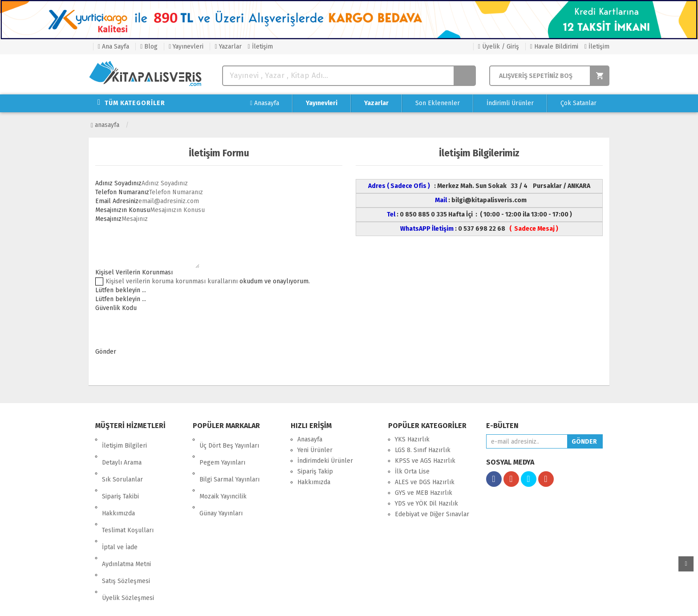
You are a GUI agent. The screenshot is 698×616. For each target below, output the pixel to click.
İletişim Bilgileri (124, 439)
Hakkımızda (118, 482)
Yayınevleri (186, 47)
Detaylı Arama (122, 450)
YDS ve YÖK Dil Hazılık (426, 504)
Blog (149, 47)
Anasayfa (265, 103)
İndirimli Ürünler (510, 103)
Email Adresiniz (117, 201)
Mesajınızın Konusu (123, 210)
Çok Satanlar (578, 103)
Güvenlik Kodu (116, 308)
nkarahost (310, 602)
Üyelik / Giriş (499, 47)
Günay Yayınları (221, 482)
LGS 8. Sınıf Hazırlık (423, 450)
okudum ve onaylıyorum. (208, 281)
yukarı (686, 564)
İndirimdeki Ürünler (325, 461)
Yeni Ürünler (315, 450)
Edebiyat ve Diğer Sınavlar (432, 514)
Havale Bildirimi (554, 47)
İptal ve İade (120, 504)
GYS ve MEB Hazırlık (424, 493)
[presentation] (163, 330)
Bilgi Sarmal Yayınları (229, 461)
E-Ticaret (340, 602)
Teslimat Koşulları (128, 493)
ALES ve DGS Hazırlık (425, 482)
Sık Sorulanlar (122, 461)
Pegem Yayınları (222, 450)
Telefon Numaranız (122, 192)
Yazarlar (228, 47)
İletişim (260, 47)
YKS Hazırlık (412, 439)
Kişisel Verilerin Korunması (134, 272)
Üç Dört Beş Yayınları (229, 439)
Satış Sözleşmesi (126, 525)
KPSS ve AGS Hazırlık (425, 461)
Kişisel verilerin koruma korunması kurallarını (172, 281)
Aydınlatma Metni (126, 514)
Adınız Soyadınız (118, 183)
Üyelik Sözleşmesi (128, 536)
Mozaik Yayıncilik (223, 471)
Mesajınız (108, 219)
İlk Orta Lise (412, 471)
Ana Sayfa (114, 47)
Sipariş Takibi (120, 471)
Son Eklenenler (438, 103)
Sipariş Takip (315, 471)
